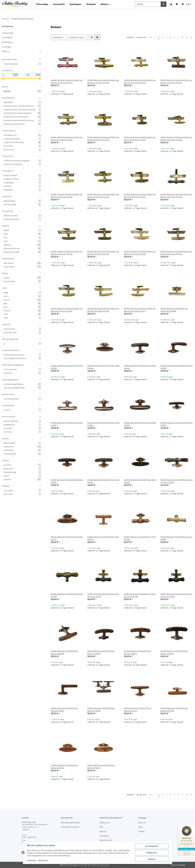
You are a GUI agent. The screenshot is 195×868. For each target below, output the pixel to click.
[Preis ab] (7, 75)
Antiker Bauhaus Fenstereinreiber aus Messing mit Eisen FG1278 (140, 81)
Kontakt (142, 831)
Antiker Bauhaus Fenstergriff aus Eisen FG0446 (103, 367)
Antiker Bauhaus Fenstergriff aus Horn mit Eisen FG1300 (176, 595)
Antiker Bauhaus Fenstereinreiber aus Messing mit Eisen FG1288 (67, 196)
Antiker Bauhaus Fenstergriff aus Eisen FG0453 (103, 424)
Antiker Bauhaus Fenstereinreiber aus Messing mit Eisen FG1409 (103, 310)
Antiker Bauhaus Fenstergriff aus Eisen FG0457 (103, 481)
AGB (101, 827)
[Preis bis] (30, 75)
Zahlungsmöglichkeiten (70, 823)
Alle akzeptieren (152, 846)
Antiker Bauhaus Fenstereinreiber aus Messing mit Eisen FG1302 (67, 310)
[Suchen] (148, 4)
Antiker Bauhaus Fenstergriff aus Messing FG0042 (101, 709)
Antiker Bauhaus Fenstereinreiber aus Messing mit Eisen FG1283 (67, 138)
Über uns (142, 823)
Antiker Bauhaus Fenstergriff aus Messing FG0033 (64, 709)
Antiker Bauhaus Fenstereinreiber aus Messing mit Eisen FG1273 (67, 81)
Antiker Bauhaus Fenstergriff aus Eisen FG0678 (140, 481)
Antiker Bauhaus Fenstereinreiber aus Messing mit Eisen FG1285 (140, 138)
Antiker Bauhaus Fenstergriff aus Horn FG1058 (67, 595)
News (141, 827)
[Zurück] (150, 37)
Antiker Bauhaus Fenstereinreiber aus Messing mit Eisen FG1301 (176, 253)
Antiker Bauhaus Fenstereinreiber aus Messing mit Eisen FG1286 (176, 138)
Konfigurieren (152, 853)
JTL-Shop (182, 865)
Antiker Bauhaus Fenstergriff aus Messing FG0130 (64, 767)
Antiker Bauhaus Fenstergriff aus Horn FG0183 (103, 538)
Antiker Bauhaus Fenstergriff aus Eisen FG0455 (177, 424)
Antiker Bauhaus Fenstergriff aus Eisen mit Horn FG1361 (177, 481)
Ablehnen (152, 859)
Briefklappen (7, 42)
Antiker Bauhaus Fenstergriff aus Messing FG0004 (64, 652)
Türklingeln (7, 47)
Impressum (104, 836)
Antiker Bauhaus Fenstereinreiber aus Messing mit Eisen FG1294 (67, 253)
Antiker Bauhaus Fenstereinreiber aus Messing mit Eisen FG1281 (176, 81)
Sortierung (57, 37)
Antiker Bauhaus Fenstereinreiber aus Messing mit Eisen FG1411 (140, 310)
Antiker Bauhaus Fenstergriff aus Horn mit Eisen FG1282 (140, 595)
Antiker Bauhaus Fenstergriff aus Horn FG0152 (67, 538)
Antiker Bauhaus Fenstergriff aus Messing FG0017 (138, 652)
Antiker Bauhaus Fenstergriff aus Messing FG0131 (101, 767)
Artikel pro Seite (76, 37)
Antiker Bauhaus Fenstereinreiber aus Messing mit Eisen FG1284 (103, 138)
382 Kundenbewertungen (187, 849)
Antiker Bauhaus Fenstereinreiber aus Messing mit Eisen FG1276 (103, 81)
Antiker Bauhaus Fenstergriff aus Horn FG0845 (176, 538)
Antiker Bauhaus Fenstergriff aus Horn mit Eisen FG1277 (103, 595)
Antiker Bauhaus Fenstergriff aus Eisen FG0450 (177, 367)
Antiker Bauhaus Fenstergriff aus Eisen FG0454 (140, 424)
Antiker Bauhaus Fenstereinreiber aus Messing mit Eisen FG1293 (176, 196)
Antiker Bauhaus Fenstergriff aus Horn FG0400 (140, 538)
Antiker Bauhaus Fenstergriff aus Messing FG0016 (101, 652)
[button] (92, 37)
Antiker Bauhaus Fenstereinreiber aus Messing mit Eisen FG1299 (140, 253)
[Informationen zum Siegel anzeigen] (187, 853)
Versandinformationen (70, 827)
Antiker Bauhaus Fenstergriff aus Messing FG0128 (174, 709)
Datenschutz (105, 823)
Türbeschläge (8, 33)
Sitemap (103, 831)
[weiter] (191, 37)
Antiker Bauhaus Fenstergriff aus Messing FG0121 (138, 709)
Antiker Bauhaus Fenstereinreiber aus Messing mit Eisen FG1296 (103, 253)
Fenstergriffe (7, 38)
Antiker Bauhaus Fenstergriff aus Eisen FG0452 (67, 424)
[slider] (3, 79)
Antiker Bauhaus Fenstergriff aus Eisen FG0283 (67, 367)
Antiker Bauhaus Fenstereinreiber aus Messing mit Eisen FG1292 (140, 196)
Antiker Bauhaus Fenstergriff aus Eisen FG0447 (140, 367)
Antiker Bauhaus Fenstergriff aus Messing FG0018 (174, 652)
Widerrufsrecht (106, 840)
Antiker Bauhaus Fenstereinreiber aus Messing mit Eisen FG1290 (103, 196)
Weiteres (6, 51)
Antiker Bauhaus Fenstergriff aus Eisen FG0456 (67, 481)
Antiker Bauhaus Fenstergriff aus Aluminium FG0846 (174, 310)
